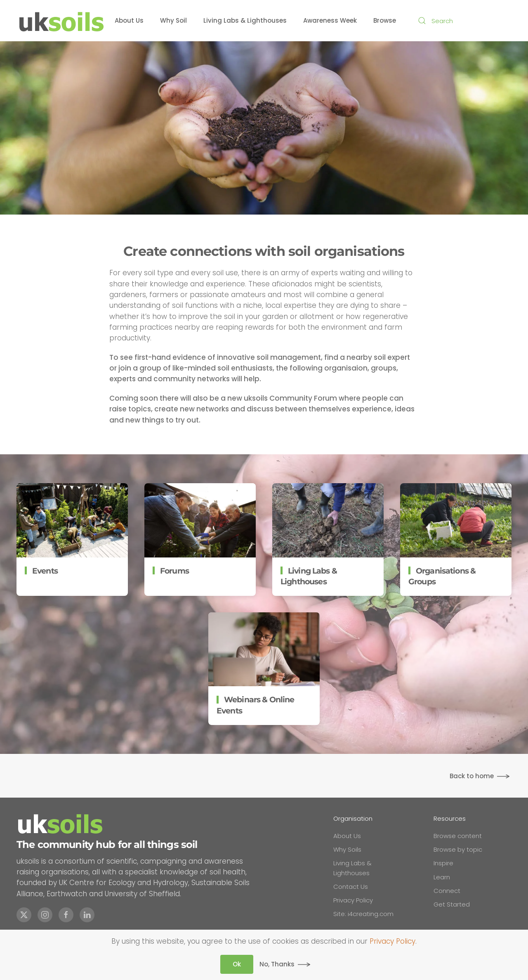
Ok (237, 964)
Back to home (472, 776)
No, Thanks (277, 964)
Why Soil (173, 20)
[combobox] (462, 21)
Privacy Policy (392, 941)
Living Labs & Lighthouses (245, 20)
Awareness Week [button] (330, 20)
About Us (129, 20)
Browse (385, 20)
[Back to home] (62, 21)
